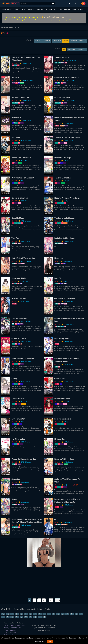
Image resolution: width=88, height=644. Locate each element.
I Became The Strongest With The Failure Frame (26, 59)
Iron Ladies (16, 138)
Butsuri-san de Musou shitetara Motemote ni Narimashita (67, 501)
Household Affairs (19, 278)
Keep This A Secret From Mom (67, 77)
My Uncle (15, 77)
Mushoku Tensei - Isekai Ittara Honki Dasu (69, 320)
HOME (4, 28)
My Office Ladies (18, 439)
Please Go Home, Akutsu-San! (24, 459)
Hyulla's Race (60, 439)
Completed (81, 49)
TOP (24, 10)
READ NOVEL (78, 10)
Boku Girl (58, 278)
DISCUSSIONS (65, 10)
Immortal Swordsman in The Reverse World (69, 119)
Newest (13, 625)
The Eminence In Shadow (64, 218)
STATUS (40, 10)
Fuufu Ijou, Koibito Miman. (64, 238)
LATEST (16, 10)
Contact (7, 625)
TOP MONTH (57, 41)
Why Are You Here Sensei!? (23, 178)
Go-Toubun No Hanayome (65, 298)
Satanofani (16, 479)
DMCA (6, 635)
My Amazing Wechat (63, 339)
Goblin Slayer (60, 379)
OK (50, 641)
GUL (56, 519)
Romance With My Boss (64, 459)
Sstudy (14, 379)
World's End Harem (19, 318)
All (3, 614)
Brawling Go (16, 118)
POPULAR (6, 10)
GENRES (31, 10)
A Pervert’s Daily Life (20, 98)
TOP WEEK (47, 41)
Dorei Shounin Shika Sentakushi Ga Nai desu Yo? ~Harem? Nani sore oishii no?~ (27, 521)
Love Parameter (18, 419)
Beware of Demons (62, 399)
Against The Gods (19, 298)
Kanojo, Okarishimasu (20, 198)
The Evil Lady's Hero (63, 178)
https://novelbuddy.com (54, 17)
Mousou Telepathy (62, 98)
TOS (5, 633)
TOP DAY (38, 41)
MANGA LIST (51, 10)
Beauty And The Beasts (21, 158)
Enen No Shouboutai (63, 419)
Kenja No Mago (18, 218)
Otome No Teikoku (19, 339)
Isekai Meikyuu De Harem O (23, 359)
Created (82, 41)
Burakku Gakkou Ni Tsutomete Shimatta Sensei (67, 360)
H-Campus (59, 258)
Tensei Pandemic (18, 399)
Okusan (14, 499)
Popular (13, 633)
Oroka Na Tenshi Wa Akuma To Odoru (67, 481)
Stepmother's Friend (63, 57)
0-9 (8, 614)
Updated (74, 41)
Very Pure (15, 238)
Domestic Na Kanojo (63, 158)
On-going (71, 49)
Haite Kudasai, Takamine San (23, 258)
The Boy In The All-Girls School (67, 138)
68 (51, 600)
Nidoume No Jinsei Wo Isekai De (67, 198)
